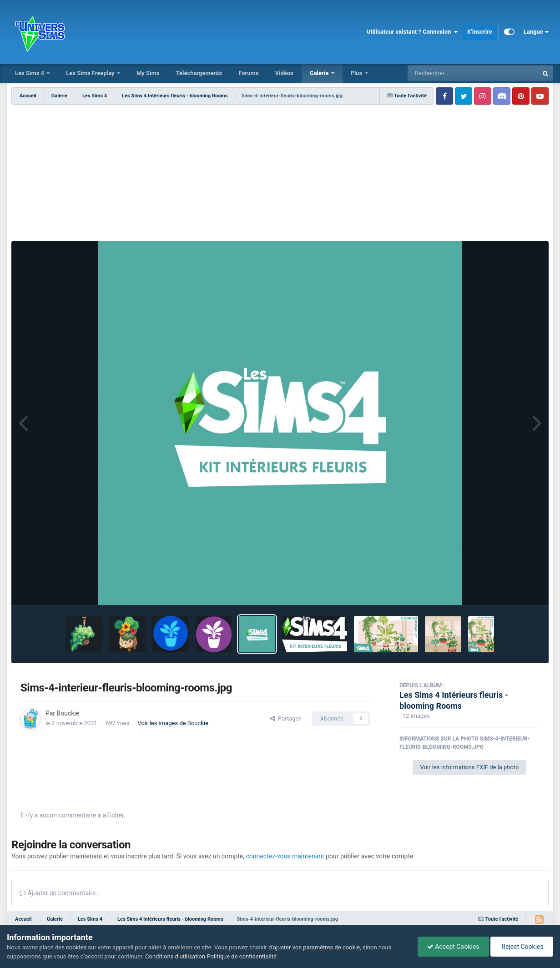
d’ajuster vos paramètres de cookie (314, 947)
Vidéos (284, 73)
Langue (536, 32)
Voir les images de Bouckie (173, 723)
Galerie (320, 73)
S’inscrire (480, 32)
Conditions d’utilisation (175, 956)
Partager (285, 718)
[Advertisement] (280, 173)
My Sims (148, 73)
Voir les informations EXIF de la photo (469, 767)
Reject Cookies (522, 947)
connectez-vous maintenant (285, 856)
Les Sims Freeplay (91, 73)
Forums (248, 73)
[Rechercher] (448, 73)
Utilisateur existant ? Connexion (412, 32)
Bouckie (68, 713)
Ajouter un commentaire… (60, 893)
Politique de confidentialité (241, 956)
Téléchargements (199, 73)
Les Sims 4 (30, 73)
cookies (76, 947)
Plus (357, 73)
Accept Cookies (453, 947)
